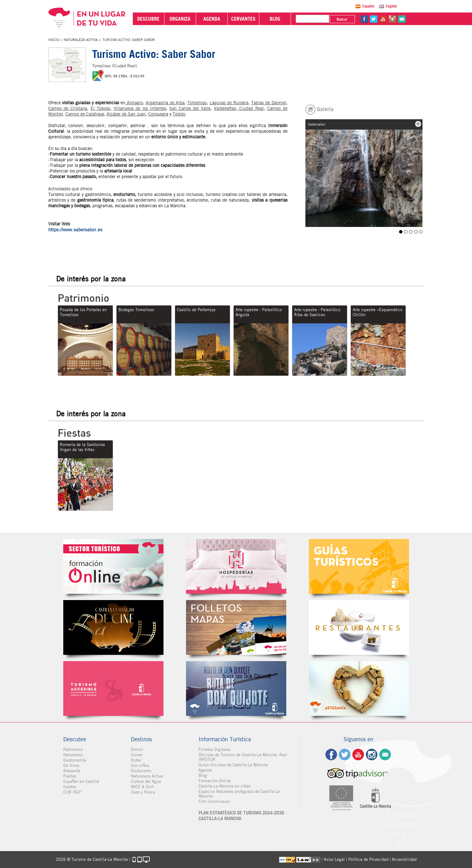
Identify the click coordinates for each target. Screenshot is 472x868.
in (392, 19)
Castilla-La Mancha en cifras (225, 786)
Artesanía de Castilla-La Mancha (359, 688)
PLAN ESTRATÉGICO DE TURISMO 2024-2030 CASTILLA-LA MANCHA (241, 816)
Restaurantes (359, 627)
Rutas (136, 760)
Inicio (54, 40)
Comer (137, 755)
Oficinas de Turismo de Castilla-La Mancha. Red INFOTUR (243, 757)
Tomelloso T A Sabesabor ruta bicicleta (421, 232)
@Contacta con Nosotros (402, 19)
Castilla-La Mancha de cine (113, 627)
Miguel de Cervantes (236, 688)
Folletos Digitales (236, 627)
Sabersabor (401, 232)
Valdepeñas (225, 108)
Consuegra (158, 114)
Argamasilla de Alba (165, 103)
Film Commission (214, 801)
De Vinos (71, 765)
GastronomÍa (75, 760)
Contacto (385, 755)
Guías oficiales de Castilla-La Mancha (233, 765)
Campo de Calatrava (85, 114)
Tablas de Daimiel (269, 103)
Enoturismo (141, 771)
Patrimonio (73, 750)
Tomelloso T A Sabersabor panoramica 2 (416, 232)
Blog (203, 776)
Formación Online (215, 781)
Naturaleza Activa (81, 40)
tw (374, 19)
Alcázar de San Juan (126, 114)
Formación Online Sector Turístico (113, 566)
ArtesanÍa (72, 771)
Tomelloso (197, 103)
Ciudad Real (250, 108)
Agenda (205, 770)
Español (368, 6)
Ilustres (70, 787)
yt (383, 19)
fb (364, 19)
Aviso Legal (334, 859)
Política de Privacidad (368, 859)
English (391, 6)
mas (418, 124)
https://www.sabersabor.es (75, 230)
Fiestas (70, 776)
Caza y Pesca (143, 792)
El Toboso (100, 108)
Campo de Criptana (68, 108)
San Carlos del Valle (190, 108)
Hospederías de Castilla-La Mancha (236, 566)
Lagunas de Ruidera (229, 103)
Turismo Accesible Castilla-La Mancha (113, 688)
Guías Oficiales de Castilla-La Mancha (359, 566)
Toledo (179, 114)
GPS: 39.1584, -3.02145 (124, 76)
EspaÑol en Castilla (81, 781)
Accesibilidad (404, 859)
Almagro (134, 103)
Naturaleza (73, 755)
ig (372, 755)
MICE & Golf (142, 787)
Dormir (137, 750)
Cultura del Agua (146, 781)
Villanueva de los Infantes (140, 108)
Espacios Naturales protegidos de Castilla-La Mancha (239, 794)
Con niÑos (140, 765)
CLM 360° (73, 792)
